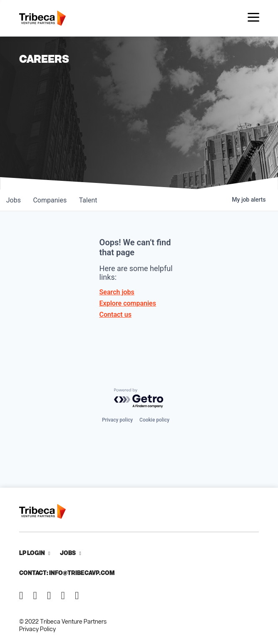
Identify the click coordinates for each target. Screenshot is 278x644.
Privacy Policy (37, 629)
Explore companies (128, 303)
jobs (14, 200)
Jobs (68, 553)
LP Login (32, 553)
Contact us (115, 315)
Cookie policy (154, 420)
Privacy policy (117, 420)
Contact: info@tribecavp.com (67, 573)
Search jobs (117, 292)
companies (51, 200)
